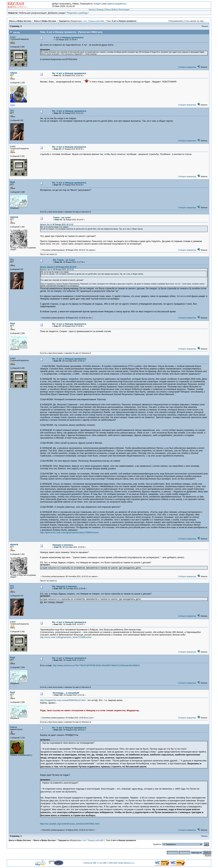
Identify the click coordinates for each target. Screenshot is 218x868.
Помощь (100, 10)
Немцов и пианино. (63, 545)
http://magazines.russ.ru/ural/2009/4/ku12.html (63, 700)
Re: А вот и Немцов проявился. (69, 73)
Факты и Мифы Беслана (20, 21)
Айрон (14, 73)
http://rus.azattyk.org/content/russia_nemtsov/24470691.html (70, 824)
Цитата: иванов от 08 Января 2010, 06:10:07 (58, 267)
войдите (98, 4)
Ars (12, 110)
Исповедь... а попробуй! (66, 693)
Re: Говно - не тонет (64, 260)
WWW (13, 105)
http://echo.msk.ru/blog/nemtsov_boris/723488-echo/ (66, 637)
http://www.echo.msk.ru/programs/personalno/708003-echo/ (69, 532)
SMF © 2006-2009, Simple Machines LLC (119, 863)
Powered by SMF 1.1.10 (93, 863)
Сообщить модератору (187, 67)
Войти (114, 10)
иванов (14, 217)
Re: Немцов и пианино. (65, 586)
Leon (85, 21)
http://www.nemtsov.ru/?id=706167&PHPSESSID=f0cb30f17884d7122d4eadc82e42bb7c (96, 665)
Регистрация (124, 10)
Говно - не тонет (62, 217)
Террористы (64, 21)
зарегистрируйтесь (117, 4)
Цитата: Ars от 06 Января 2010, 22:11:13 (57, 224)
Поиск (108, 10)
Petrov (14, 727)
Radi (13, 182)
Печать (205, 26)
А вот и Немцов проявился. (124, 21)
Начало (92, 10)
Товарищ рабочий (96, 21)
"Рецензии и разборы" (78, 13)
